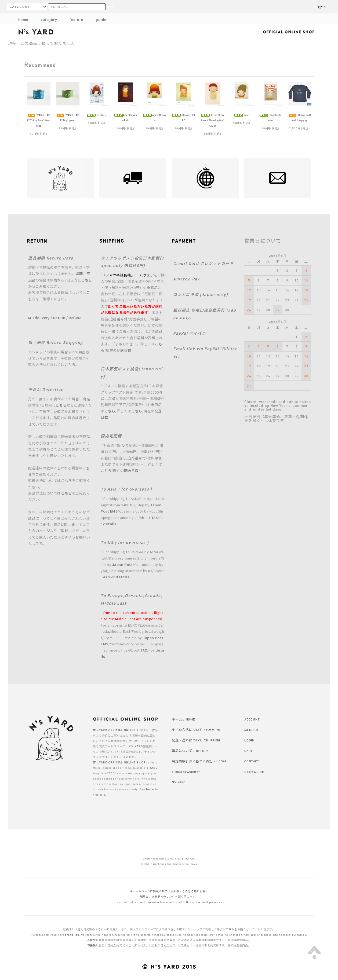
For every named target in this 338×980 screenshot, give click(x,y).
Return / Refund (68, 318)
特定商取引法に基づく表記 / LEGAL (199, 761)
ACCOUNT (252, 719)
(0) (321, 7)
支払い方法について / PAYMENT (196, 730)
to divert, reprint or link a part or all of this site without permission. (179, 902)
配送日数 (124, 350)
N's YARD (179, 782)
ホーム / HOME (183, 719)
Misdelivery (39, 318)
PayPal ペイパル (189, 333)
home (23, 19)
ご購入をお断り (236, 929)
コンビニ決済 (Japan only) (201, 294)
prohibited (72, 935)
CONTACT (252, 761)
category (45, 19)
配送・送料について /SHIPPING (196, 740)
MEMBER (251, 730)
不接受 (92, 940)
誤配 (79, 274)
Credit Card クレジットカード (203, 263)
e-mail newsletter (186, 771)
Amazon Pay (186, 279)
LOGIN (249, 740)
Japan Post (122, 564)
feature (72, 19)
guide (97, 19)
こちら (87, 280)
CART (248, 751)
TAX (155, 518)
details (110, 524)
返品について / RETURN (190, 751)
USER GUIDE (254, 771)
